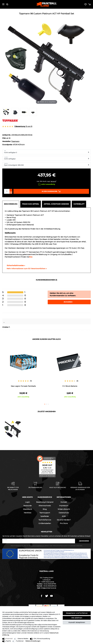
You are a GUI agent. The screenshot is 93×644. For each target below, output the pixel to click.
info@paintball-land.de (48, 588)
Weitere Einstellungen (33, 641)
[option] (23, 373)
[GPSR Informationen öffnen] (26, 269)
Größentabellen (45, 523)
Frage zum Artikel (31, 204)
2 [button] (46, 404)
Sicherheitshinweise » (15, 265)
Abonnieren (83, 541)
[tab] (11, 204)
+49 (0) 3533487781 (49, 584)
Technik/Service (45, 520)
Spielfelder (45, 516)
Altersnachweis (45, 506)
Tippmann (15, 141)
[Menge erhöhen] (11, 190)
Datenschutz (64, 513)
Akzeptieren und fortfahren (77, 613)
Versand (53, 181)
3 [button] (48, 404)
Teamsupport (45, 513)
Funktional (20, 641)
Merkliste (28, 513)
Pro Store (64, 523)
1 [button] (45, 404)
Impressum (64, 506)
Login (28, 502)
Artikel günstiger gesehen (56, 204)
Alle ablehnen (77, 618)
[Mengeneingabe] (7, 191)
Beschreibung (11, 204)
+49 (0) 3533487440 (50, 586)
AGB (64, 516)
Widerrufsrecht (64, 509)
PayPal (8, 641)
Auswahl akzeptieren (77, 622)
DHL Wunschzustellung (42, 639)
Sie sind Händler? (64, 520)
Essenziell (9, 639)
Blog (45, 509)
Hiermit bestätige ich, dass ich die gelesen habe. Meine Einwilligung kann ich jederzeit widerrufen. (46, 546)
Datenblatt (79, 204)
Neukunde (27, 506)
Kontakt (64, 502)
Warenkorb (28, 509)
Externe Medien (23, 639)
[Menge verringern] (11, 193)
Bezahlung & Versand (45, 502)
